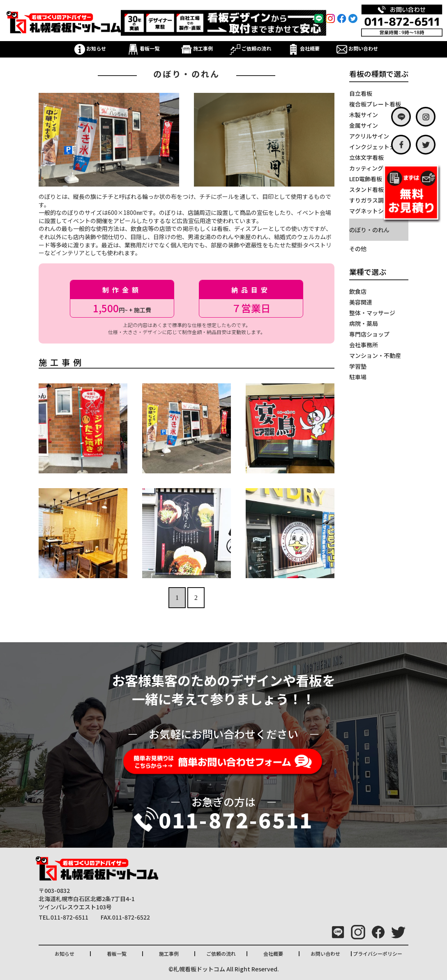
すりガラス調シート (375, 200)
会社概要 (304, 48)
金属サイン (364, 125)
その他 (358, 249)
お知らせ (90, 48)
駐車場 (358, 377)
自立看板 (361, 93)
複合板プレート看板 (375, 104)
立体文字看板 (366, 157)
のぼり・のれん (369, 230)
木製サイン (364, 115)
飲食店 (358, 291)
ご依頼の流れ (250, 48)
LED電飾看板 (366, 179)
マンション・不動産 (375, 355)
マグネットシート (372, 211)
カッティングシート (375, 168)
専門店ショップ (369, 334)
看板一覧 (144, 48)
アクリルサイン (369, 136)
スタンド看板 (366, 189)
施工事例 (197, 48)
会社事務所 (364, 345)
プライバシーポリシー (378, 953)
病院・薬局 (364, 323)
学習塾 (358, 366)
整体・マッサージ (372, 313)
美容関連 (361, 302)
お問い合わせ (357, 48)
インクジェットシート (378, 147)
